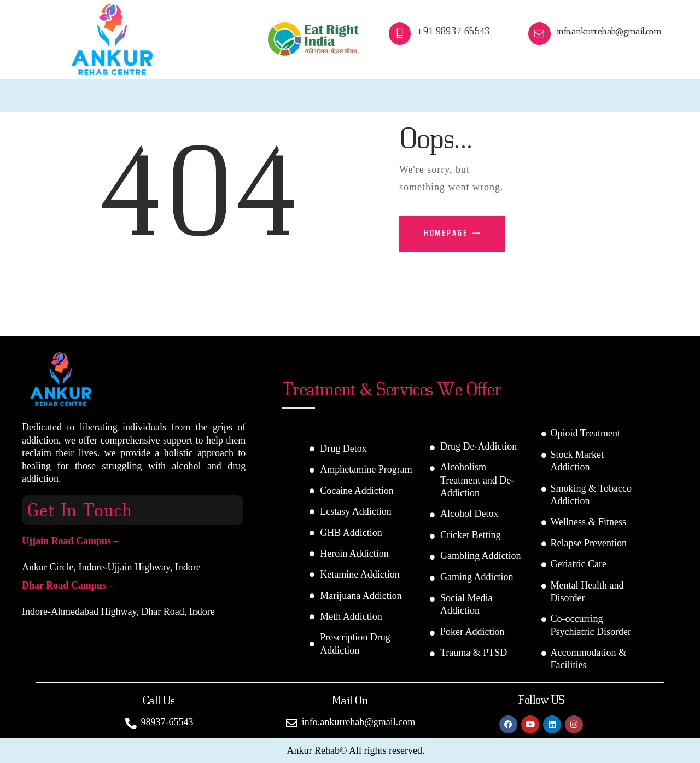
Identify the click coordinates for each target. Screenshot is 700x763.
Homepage (446, 233)
